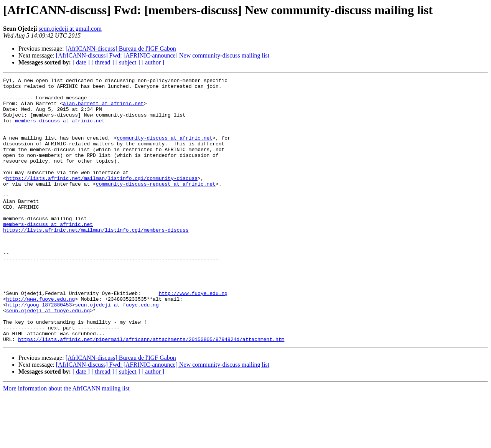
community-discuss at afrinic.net (165, 150)
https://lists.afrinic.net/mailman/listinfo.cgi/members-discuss (96, 261)
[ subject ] (128, 62)
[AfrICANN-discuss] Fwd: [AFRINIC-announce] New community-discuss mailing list (163, 55)
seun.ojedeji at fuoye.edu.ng (117, 351)
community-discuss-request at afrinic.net (156, 206)
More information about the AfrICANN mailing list (66, 441)
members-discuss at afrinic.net (60, 130)
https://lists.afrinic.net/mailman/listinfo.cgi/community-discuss (102, 199)
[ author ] (153, 62)
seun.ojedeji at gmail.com (70, 29)
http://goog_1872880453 (39, 351)
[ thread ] (103, 62)
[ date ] (81, 62)
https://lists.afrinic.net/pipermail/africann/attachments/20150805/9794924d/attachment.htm (151, 392)
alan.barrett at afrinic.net (103, 109)
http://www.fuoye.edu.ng (193, 337)
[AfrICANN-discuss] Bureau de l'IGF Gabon (121, 49)
